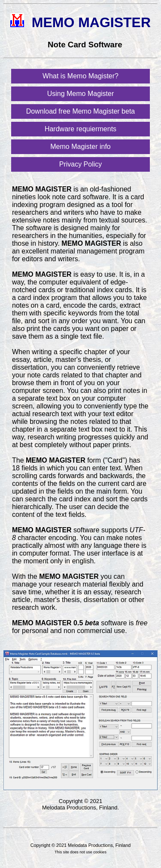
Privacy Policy (81, 164)
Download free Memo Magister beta (80, 111)
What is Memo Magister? (80, 76)
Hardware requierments (80, 129)
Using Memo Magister (81, 94)
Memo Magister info (80, 147)
